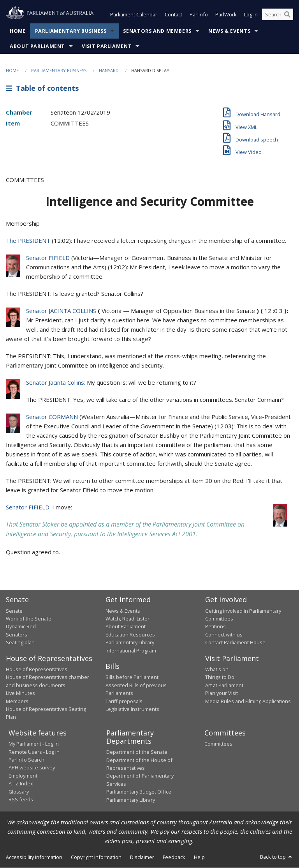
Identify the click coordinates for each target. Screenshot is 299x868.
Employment (23, 776)
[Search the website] (278, 15)
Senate (14, 611)
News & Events (229, 31)
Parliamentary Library (130, 643)
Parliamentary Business (71, 31)
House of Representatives (37, 669)
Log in (251, 15)
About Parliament (37, 46)
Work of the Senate (29, 619)
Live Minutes (20, 693)
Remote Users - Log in (34, 752)
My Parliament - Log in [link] (34, 744)
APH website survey (32, 768)
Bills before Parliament (132, 677)
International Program (131, 651)
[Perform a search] (287, 15)
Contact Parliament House (235, 643)
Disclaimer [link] (142, 857)
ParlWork (226, 15)
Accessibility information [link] (34, 857)
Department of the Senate (137, 752)
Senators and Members (157, 31)
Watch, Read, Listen (128, 619)
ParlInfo (199, 15)
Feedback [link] (174, 857)
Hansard (109, 70)
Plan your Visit (222, 693)
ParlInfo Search (26, 760)
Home (18, 31)
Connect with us (224, 635)
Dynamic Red (21, 627)
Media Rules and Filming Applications (248, 701)
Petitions (215, 627)
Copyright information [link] (96, 857)
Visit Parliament (107, 46)
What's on (217, 669)
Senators (17, 635)
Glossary (19, 792)
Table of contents (42, 88)
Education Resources (130, 635)
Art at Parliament (224, 685)
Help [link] (199, 857)
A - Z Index (21, 784)
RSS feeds (21, 799)
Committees (218, 744)
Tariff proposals (124, 701)
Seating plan (20, 643)
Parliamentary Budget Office (139, 792)
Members (17, 701)
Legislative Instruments (132, 709)
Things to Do (220, 677)
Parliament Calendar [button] (134, 15)
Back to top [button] (277, 857)
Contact (173, 15)
